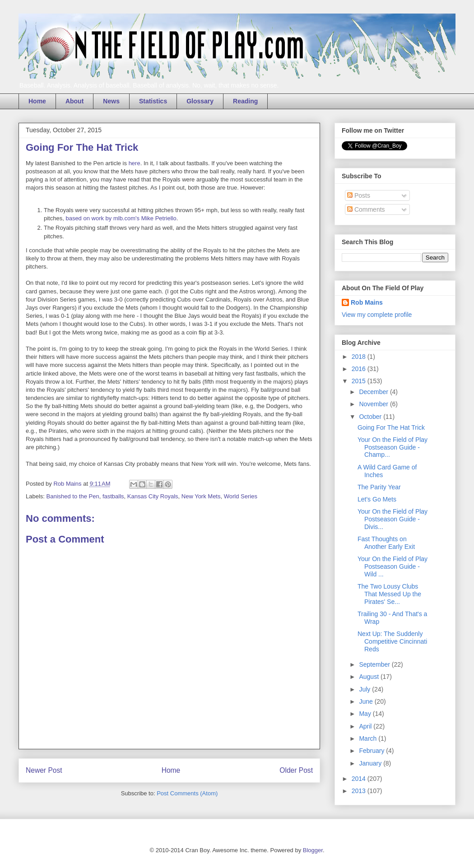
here (135, 163)
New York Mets (201, 496)
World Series (241, 496)
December (374, 392)
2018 (360, 357)
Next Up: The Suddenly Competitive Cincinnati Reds (392, 641)
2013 (360, 791)
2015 (360, 381)
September (375, 664)
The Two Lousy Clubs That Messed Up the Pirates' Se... (389, 594)
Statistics (153, 101)
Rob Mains (367, 302)
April (366, 726)
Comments (366, 209)
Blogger (313, 850)
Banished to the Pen (73, 496)
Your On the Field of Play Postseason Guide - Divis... (393, 519)
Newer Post (44, 770)
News (111, 101)
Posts (359, 195)
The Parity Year (379, 487)
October (371, 417)
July (365, 689)
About (74, 101)
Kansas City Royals (153, 496)
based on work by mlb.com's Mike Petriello (121, 218)
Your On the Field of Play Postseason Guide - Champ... (393, 447)
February (372, 751)
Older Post (296, 770)
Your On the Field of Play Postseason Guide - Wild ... (393, 566)
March (369, 738)
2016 (360, 369)
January (371, 763)
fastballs (113, 496)
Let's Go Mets (377, 499)
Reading (245, 101)
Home (37, 101)
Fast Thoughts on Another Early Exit (386, 543)
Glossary (200, 101)
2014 (360, 779)
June (367, 701)
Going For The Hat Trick (391, 427)
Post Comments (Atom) (187, 793)
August (369, 677)
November (374, 404)
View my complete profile (377, 315)
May (366, 714)
